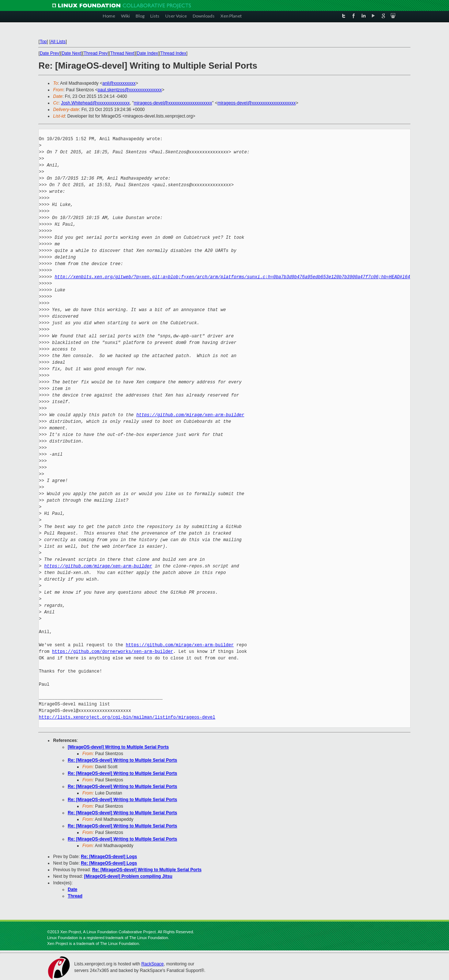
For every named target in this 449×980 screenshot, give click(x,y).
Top (43, 42)
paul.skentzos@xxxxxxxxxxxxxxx (130, 90)
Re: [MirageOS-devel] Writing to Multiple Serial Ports (122, 760)
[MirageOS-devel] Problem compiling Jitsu (128, 876)
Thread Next (122, 53)
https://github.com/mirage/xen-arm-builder (190, 415)
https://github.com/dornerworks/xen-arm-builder (112, 652)
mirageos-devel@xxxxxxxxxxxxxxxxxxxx (173, 103)
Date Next (71, 53)
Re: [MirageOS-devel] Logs (109, 857)
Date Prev (50, 53)
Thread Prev (96, 53)
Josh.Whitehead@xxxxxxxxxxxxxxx (95, 103)
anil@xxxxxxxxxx (119, 83)
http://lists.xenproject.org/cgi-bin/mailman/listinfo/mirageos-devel (127, 717)
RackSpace (152, 964)
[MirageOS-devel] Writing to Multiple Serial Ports (118, 747)
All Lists (58, 42)
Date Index (147, 53)
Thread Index (173, 53)
